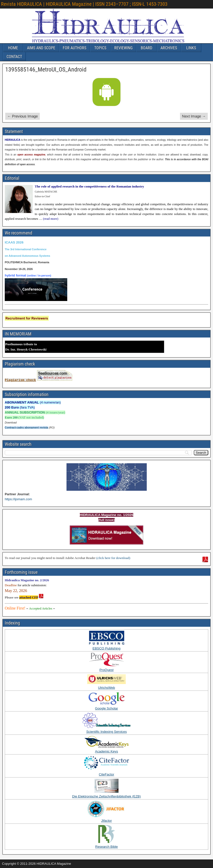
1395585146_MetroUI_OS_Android (46, 69)
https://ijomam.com (18, 499)
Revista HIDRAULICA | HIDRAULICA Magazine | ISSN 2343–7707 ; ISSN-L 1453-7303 (84, 4)
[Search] (201, 453)
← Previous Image (22, 116)
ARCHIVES (169, 48)
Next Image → (194, 116)
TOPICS (100, 48)
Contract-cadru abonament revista (26, 427)
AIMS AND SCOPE (41, 48)
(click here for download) (113, 558)
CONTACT (14, 57)
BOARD (146, 48)
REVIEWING (123, 48)
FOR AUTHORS (74, 48)
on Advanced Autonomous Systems (27, 256)
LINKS (191, 48)
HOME (13, 48)
